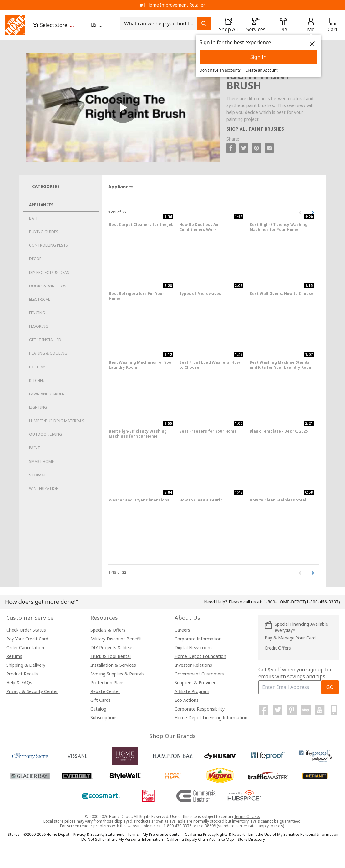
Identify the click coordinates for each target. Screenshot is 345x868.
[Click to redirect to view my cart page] (332, 25)
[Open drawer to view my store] (58, 25)
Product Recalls (22, 674)
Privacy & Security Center (32, 691)
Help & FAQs (19, 683)
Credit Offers (278, 648)
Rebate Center (105, 691)
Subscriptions (104, 718)
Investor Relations (193, 665)
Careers (182, 630)
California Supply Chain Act (191, 839)
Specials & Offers (108, 630)
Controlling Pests (48, 245)
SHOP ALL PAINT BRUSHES (255, 129)
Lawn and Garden (47, 394)
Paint (35, 448)
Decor (35, 259)
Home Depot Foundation (200, 656)
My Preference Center (162, 834)
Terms (133, 834)
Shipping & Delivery (26, 665)
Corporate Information (198, 639)
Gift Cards (101, 700)
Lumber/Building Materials (57, 421)
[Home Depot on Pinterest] (292, 710)
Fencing (37, 313)
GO (330, 687)
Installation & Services (113, 665)
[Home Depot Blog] (306, 710)
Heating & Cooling (48, 353)
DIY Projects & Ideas (49, 272)
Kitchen (37, 380)
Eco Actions (187, 700)
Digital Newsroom (193, 647)
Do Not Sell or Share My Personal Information (122, 839)
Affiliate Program (192, 691)
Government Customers (199, 674)
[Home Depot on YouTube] (320, 710)
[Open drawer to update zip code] (102, 25)
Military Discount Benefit (116, 639)
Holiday (37, 367)
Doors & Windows (48, 286)
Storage (38, 475)
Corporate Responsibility (200, 709)
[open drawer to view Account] (311, 25)
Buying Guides (44, 232)
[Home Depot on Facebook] (263, 710)
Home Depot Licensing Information (211, 718)
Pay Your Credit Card (27, 639)
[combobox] (160, 23)
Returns (14, 656)
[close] (312, 44)
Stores (14, 834)
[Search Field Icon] (204, 23)
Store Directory (251, 840)
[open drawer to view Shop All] (228, 25)
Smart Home (41, 462)
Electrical (40, 299)
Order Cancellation (25, 647)
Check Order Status (26, 630)
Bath (34, 218)
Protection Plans (107, 683)
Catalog (98, 709)
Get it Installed (45, 340)
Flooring (39, 326)
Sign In (258, 57)
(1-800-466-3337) (302, 602)
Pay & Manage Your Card (290, 638)
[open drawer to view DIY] (283, 25)
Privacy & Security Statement (98, 834)
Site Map (226, 840)
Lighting (38, 407)
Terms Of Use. (247, 817)
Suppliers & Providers (196, 683)
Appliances (41, 205)
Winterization (44, 488)
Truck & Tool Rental (111, 656)
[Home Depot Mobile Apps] (334, 710)
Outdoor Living (46, 434)
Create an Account (262, 70)
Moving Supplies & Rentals (117, 674)
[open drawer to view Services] (256, 25)
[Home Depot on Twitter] (277, 710)
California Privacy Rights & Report (215, 834)
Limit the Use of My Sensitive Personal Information (293, 834)
